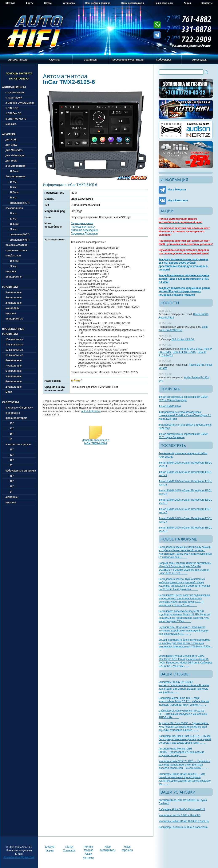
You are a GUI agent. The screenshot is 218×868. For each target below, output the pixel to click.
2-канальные (13, 303)
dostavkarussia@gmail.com (19, 857)
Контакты (207, 3)
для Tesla (11, 161)
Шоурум (10, 3)
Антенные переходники (84, 230)
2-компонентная (15, 177)
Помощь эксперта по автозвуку (19, 76)
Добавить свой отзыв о (96, 442)
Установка (69, 3)
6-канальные (13, 371)
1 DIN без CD (13, 113)
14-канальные (14, 345)
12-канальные (14, 350)
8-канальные (13, 360)
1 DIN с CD (12, 108)
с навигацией (14, 98)
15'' (10, 423)
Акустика (55, 60)
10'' (10, 434)
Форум (29, 3)
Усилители (91, 60)
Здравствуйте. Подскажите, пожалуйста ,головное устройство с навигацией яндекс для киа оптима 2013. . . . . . (184, 631)
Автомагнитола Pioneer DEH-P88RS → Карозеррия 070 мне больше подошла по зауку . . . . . (181, 752)
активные (11, 497)
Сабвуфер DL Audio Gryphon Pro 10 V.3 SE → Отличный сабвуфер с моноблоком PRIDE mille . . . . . (183, 714)
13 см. (11, 187)
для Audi (11, 140)
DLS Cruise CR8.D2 (183, 340)
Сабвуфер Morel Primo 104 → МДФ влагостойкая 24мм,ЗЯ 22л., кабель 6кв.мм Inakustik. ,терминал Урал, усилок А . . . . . (184, 701)
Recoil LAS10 (201, 314)
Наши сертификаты (132, 3)
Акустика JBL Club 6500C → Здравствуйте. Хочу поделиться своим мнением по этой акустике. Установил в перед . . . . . (184, 727)
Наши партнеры (164, 3)
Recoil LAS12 (166, 318)
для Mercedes (14, 150)
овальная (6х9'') (17, 240)
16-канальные (14, 339)
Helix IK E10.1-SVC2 (184, 352)
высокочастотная (16, 245)
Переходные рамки (82, 223)
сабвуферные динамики (21, 471)
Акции (187, 3)
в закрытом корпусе (18, 444)
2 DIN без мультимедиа (20, 103)
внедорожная (14, 277)
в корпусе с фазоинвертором (16, 415)
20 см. (11, 198)
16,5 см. (12, 171)
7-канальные (13, 366)
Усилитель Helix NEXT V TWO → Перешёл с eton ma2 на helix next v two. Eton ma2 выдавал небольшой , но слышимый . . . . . (185, 765)
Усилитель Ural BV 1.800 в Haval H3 (180, 815)
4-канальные (13, 298)
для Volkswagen (15, 155)
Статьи (48, 3)
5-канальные (13, 292)
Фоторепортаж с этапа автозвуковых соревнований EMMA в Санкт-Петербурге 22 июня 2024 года (185, 415)
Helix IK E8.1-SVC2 (191, 349)
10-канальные (14, 355)
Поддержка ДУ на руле (84, 233)
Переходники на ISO (83, 227)
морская (11, 271)
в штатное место (16, 119)
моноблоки (12, 308)
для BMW (11, 145)
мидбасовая (13, 256)
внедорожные (14, 319)
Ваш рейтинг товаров (98, 3)
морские (11, 124)
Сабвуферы (164, 60)
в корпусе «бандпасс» (19, 408)
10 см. (11, 182)
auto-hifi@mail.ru (91, 411)
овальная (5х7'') (17, 203)
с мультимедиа (15, 92)
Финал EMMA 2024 (170, 406)
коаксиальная (14, 208)
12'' (10, 429)
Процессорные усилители (127, 60)
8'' (9, 439)
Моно (9, 392)
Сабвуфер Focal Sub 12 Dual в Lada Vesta (183, 827)
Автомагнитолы (18, 60)
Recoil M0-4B (196, 365)
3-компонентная (15, 166)
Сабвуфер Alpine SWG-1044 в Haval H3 (182, 809)
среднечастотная (16, 250)
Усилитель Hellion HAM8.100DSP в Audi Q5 (184, 821)
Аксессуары (200, 60)
